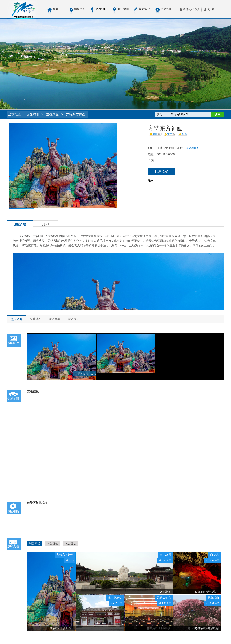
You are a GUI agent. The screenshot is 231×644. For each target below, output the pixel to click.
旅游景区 (52, 114)
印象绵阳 (80, 9)
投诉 (183, 134)
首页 (55, 9)
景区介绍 (20, 225)
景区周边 (74, 319)
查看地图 (193, 148)
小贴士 (46, 224)
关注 (170, 134)
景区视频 (55, 319)
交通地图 (36, 319)
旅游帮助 (166, 9)
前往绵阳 (123, 9)
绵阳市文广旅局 (191, 9)
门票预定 (162, 171)
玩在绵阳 (33, 114)
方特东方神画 (76, 114)
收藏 (155, 134)
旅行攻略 (145, 9)
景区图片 (17, 319)
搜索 (217, 114)
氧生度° (211, 9)
